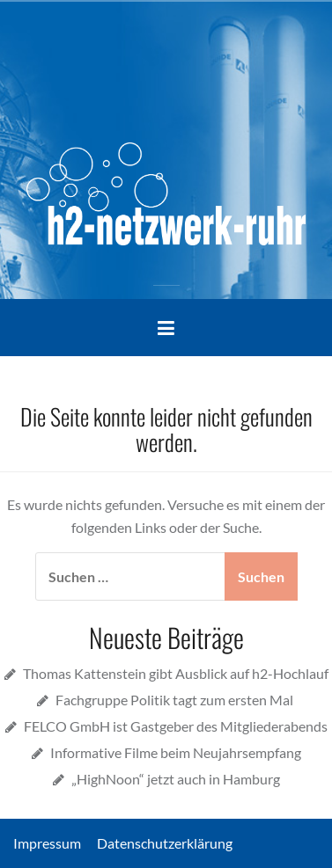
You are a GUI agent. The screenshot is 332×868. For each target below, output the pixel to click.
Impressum (54, 843)
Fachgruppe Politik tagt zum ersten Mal (176, 700)
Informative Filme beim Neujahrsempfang (176, 752)
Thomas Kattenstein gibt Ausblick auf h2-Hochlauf (176, 673)
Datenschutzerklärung (165, 843)
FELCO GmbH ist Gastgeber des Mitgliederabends (176, 726)
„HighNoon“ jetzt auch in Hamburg (176, 779)
